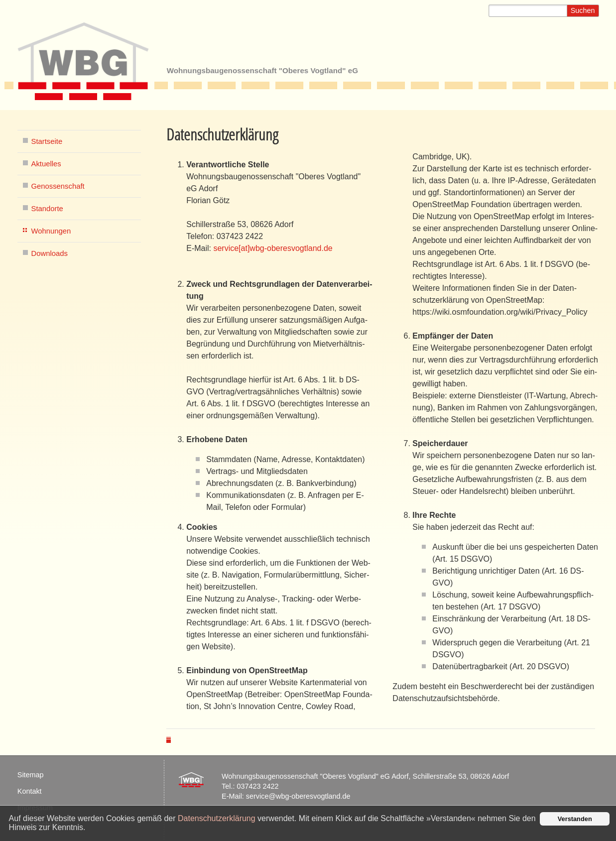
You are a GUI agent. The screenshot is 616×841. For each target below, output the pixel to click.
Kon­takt (30, 791)
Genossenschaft (58, 186)
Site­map (31, 775)
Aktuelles (46, 164)
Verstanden (575, 819)
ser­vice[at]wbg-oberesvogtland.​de (273, 248)
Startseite (47, 141)
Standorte (47, 209)
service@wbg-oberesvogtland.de (298, 796)
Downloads (50, 253)
